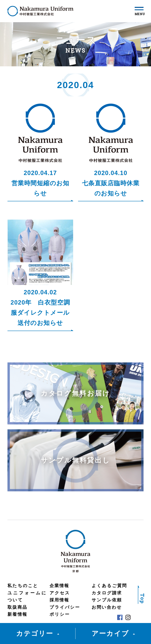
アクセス (60, 593)
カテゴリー (35, 633)
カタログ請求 (107, 593)
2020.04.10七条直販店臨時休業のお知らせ (111, 183)
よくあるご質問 (109, 586)
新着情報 (17, 614)
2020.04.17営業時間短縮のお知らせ (40, 183)
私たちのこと (23, 586)
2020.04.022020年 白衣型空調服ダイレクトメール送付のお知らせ (40, 308)
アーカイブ (110, 633)
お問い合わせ (107, 607)
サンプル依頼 (107, 600)
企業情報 (59, 586)
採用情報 (59, 600)
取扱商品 (17, 607)
